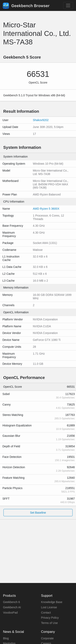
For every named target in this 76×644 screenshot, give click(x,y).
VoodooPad (10, 613)
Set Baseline (38, 513)
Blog (6, 638)
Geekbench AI (12, 607)
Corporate (47, 638)
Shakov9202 (41, 120)
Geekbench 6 (11, 602)
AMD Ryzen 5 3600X (46, 209)
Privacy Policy (50, 618)
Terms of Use (49, 623)
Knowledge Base (52, 602)
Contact (46, 613)
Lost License (49, 607)
